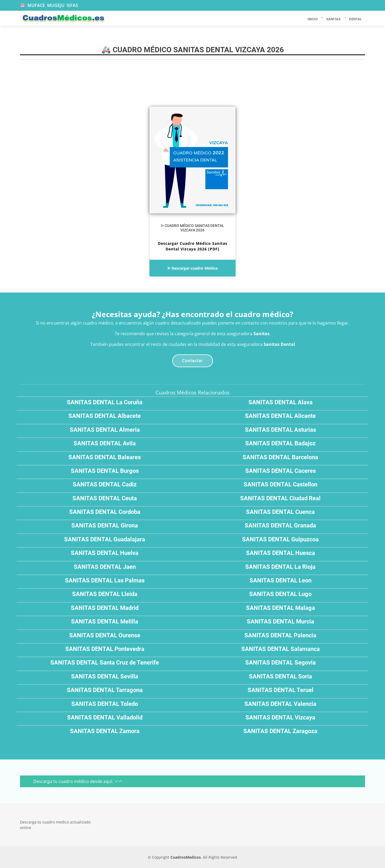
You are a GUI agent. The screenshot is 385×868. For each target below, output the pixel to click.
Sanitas (261, 334)
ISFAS (72, 5)
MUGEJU (56, 5)
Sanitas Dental (279, 344)
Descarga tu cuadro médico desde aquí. (78, 781)
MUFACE (36, 5)
